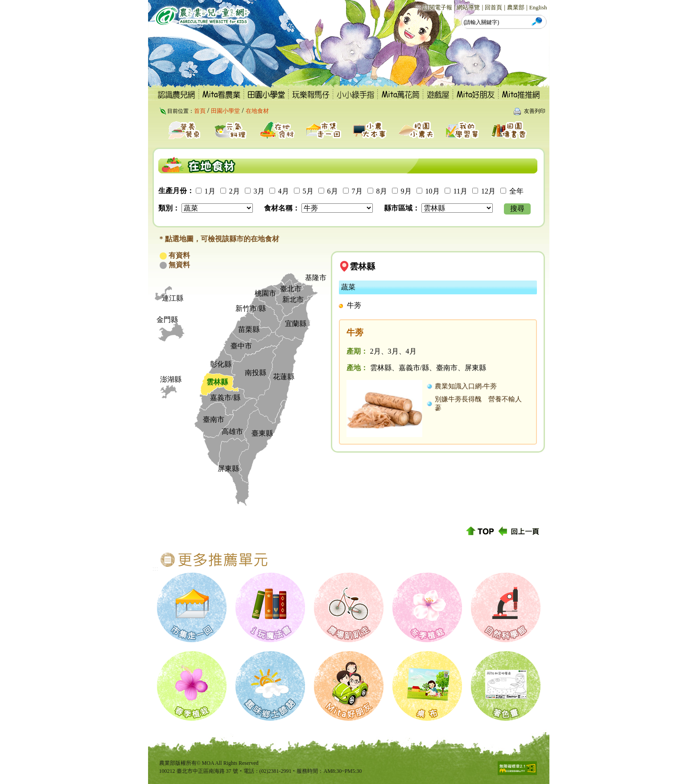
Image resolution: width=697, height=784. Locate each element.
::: (418, 7)
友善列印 (535, 111)
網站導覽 (468, 7)
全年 (516, 191)
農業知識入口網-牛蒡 (466, 386)
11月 (460, 191)
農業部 (516, 7)
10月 (433, 191)
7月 (357, 191)
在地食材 (257, 111)
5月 (308, 191)
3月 (259, 191)
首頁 (200, 111)
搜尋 (517, 208)
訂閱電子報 (438, 7)
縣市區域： (402, 208)
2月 (235, 191)
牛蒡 (354, 305)
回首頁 (493, 7)
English (538, 7)
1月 (210, 191)
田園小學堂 (225, 111)
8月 (382, 191)
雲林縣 (362, 266)
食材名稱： (282, 208)
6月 (333, 191)
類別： (169, 208)
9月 (406, 191)
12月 (488, 191)
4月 (284, 191)
